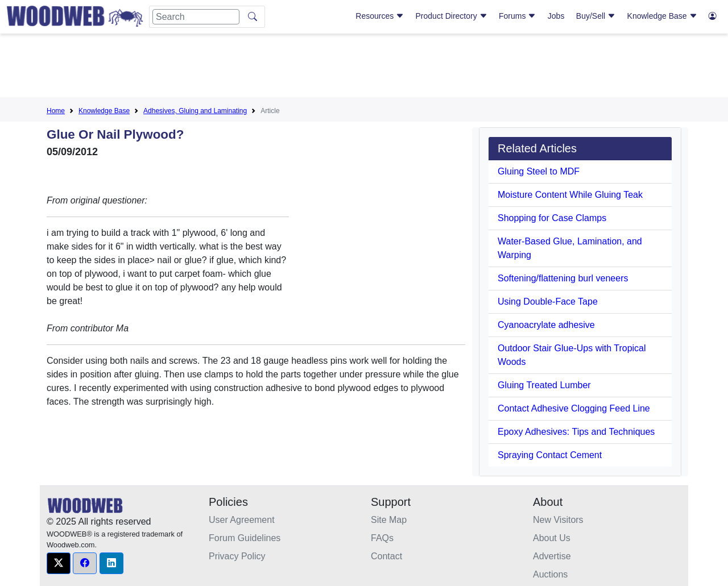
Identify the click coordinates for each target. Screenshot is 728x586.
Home (56, 111)
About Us (552, 538)
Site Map (389, 520)
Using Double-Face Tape (548, 302)
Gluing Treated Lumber (544, 385)
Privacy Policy (237, 556)
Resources (380, 16)
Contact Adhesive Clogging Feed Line (574, 408)
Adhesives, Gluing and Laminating (195, 111)
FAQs (382, 538)
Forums (517, 16)
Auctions (550, 574)
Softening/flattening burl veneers (563, 278)
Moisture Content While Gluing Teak (570, 195)
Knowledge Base (662, 16)
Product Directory (452, 16)
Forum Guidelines (245, 538)
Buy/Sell (596, 16)
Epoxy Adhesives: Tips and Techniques (576, 432)
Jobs (556, 16)
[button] (59, 563)
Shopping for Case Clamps (552, 218)
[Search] (196, 17)
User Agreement (242, 520)
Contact (386, 556)
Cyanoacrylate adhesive (546, 325)
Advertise (552, 556)
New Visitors (558, 520)
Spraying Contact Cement (550, 455)
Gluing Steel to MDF (539, 171)
